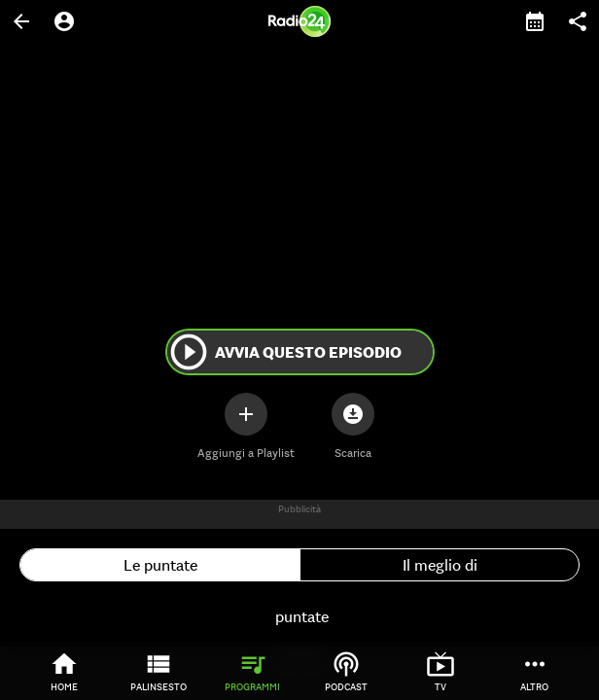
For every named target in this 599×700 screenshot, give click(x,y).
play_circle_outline (189, 352)
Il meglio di (440, 565)
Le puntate (160, 565)
